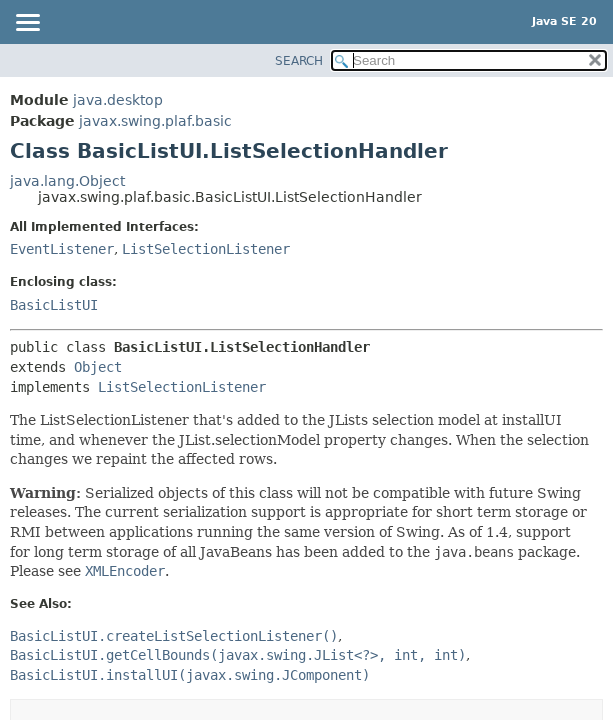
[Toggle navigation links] (27, 24)
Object (98, 367)
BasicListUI (54, 305)
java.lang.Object (67, 181)
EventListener (62, 249)
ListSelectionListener (206, 249)
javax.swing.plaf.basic (155, 121)
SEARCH (299, 61)
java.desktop (118, 100)
